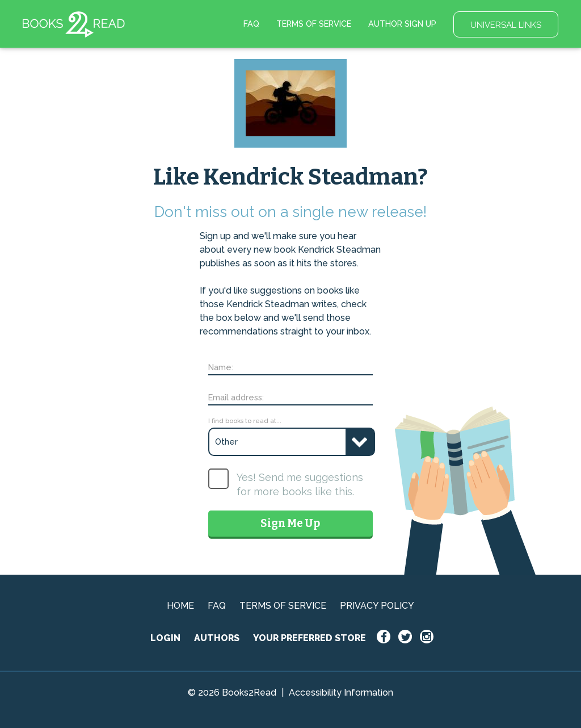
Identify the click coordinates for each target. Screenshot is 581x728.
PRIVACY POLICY (377, 606)
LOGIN (165, 638)
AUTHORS (217, 638)
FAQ (251, 24)
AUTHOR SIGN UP (402, 24)
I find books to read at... (245, 421)
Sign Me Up (290, 523)
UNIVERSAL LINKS (506, 25)
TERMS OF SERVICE (314, 24)
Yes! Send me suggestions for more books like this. (300, 484)
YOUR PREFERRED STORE (310, 638)
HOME (180, 606)
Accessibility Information (341, 693)
